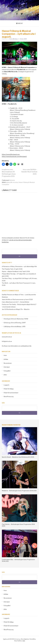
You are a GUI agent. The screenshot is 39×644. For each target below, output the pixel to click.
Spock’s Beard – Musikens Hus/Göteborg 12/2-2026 (18, 457)
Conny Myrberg (13, 39)
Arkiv (5, 375)
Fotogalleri (7, 371)
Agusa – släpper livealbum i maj (12, 271)
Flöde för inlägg (9, 389)
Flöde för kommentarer (11, 393)
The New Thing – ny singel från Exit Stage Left (17, 278)
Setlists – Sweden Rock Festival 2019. (29, 172)
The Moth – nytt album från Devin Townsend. (16, 283)
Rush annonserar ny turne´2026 (23, 300)
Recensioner (8, 363)
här (30, 346)
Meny (20, 23)
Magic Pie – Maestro (23, 309)
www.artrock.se (7, 337)
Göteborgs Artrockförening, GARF (15, 323)
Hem (5, 355)
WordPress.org (9, 397)
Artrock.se (20, 6)
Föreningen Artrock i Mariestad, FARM (16, 319)
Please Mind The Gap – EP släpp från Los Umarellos (18, 274)
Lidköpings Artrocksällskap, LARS (14, 327)
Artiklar (6, 359)
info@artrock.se (7, 341)
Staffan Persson (7, 295)
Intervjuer (7, 367)
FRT (24, 641)
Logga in (6, 385)
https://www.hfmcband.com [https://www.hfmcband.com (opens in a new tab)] (11, 154)
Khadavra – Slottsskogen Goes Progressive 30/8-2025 (19, 491)
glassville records (12, 182)
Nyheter (12, 180)
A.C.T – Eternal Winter (22, 302)
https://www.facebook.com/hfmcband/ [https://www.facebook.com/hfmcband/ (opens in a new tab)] (14, 157)
